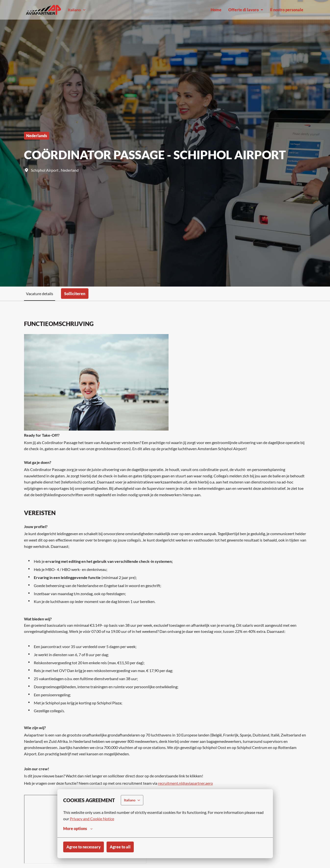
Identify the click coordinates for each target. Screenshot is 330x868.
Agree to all (120, 847)
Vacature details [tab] (40, 294)
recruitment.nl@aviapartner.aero (185, 783)
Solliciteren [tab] (75, 294)
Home (216, 10)
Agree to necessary (84, 847)
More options (78, 829)
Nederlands (37, 136)
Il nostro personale (287, 10)
